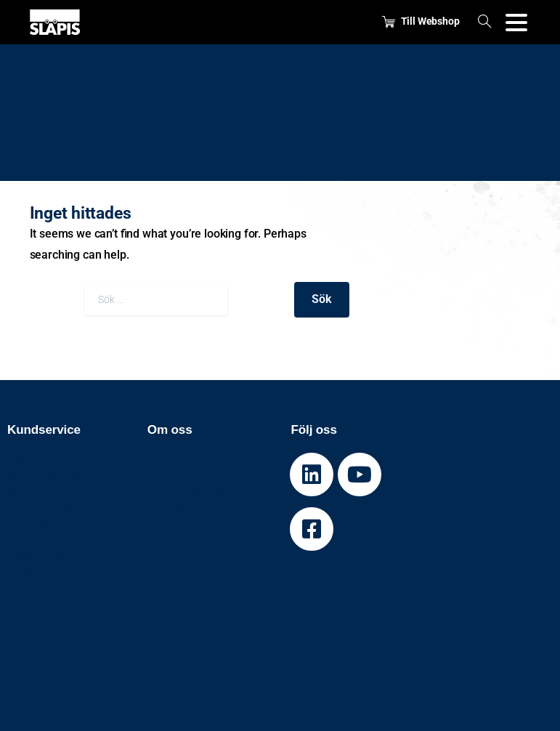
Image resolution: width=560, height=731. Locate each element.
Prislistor (172, 520)
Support (29, 456)
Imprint (27, 568)
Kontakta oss (43, 504)
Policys (27, 536)
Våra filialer (178, 504)
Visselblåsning (46, 552)
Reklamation (41, 488)
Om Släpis (175, 456)
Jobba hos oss (187, 488)
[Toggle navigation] (516, 23)
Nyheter (169, 472)
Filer (159, 536)
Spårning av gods (54, 472)
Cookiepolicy (42, 520)
